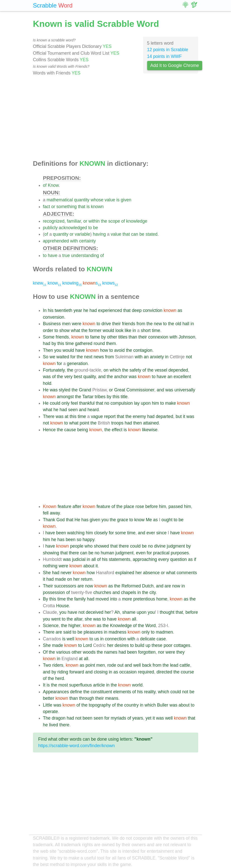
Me (149, 520)
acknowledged (73, 228)
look (119, 330)
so (79, 540)
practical (161, 553)
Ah (117, 612)
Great (120, 390)
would (108, 330)
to (90, 228)
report (110, 416)
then (137, 423)
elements (122, 692)
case (161, 639)
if (195, 559)
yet (148, 718)
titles (123, 337)
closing (101, 672)
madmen (164, 632)
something (66, 207)
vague (97, 416)
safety (135, 370)
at (67, 416)
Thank (49, 520)
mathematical (60, 200)
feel (74, 403)
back (147, 665)
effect (117, 430)
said (67, 632)
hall (186, 324)
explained (125, 573)
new (158, 324)
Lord (87, 645)
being (82, 430)
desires (122, 645)
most (63, 685)
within (94, 221)
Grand (85, 390)
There (49, 416)
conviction (153, 310)
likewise (150, 430)
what (75, 330)
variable (83, 234)
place (129, 506)
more (127, 599)
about (89, 566)
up (148, 645)
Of (45, 652)
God (60, 520)
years (138, 718)
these (157, 645)
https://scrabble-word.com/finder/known (77, 746)
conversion (54, 317)
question (179, 559)
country (131, 705)
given (126, 200)
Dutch (148, 586)
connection (115, 639)
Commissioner (140, 390)
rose (140, 506)
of (45, 185)
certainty (87, 241)
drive (106, 324)
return (87, 579)
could (55, 403)
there (124, 546)
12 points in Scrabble (168, 50)
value (110, 200)
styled (65, 390)
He (46, 390)
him (155, 403)
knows (110, 283)
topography (100, 705)
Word (150, 626)
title (124, 397)
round (99, 343)
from (141, 324)
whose (97, 200)
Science (51, 626)
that (81, 207)
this (61, 343)
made (60, 579)
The (47, 718)
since (161, 533)
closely (101, 533)
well (70, 639)
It (44, 685)
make (171, 403)
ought (167, 520)
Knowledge (121, 626)
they (181, 652)
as (180, 310)
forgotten (147, 652)
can (135, 234)
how (104, 350)
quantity (82, 200)
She (47, 573)
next (88, 357)
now (89, 586)
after (77, 506)
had (93, 310)
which (115, 370)
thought (167, 612)
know (54, 283)
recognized (54, 221)
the (104, 221)
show (64, 330)
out (120, 665)
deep (137, 310)
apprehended (56, 241)
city (153, 592)
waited (63, 357)
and (102, 377)
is (118, 200)
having (99, 234)
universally (185, 390)
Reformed (131, 586)
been (61, 533)
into (114, 599)
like (128, 330)
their (116, 324)
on (106, 370)
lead (174, 665)
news (99, 357)
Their (48, 586)
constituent (101, 692)
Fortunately (54, 370)
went (56, 619)
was (47, 377)
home (162, 599)
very (68, 377)
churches (102, 592)
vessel (161, 370)
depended (178, 370)
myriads (119, 718)
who (89, 546)
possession (54, 592)
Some (49, 337)
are (80, 586)
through (87, 698)
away (55, 513)
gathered (84, 343)
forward (77, 672)
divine (160, 546)
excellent (182, 377)
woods (89, 652)
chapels (129, 592)
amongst (65, 397)
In (45, 310)
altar (78, 619)
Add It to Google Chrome (175, 65)
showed (101, 546)
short (146, 330)
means (112, 698)
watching (76, 533)
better (49, 698)
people (77, 546)
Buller (163, 705)
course (187, 672)
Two (47, 665)
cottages (182, 645)
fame (95, 337)
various (63, 652)
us (97, 639)
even (141, 553)
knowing (72, 283)
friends (129, 324)
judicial (79, 559)
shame (129, 612)
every (164, 559)
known (97, 207)
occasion (128, 672)
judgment (176, 546)
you (58, 350)
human (107, 553)
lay (137, 403)
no (107, 403)
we (52, 357)
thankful (87, 403)
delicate (148, 639)
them (111, 343)
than (133, 337)
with (74, 241)
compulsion (122, 403)
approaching (145, 559)
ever (151, 533)
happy (88, 540)
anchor (121, 377)
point (84, 423)
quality (90, 377)
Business (52, 324)
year (78, 310)
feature (64, 506)
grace (123, 520)
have (53, 255)
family (80, 599)
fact (47, 207)
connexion (158, 337)
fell (46, 513)
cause (70, 430)
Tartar (88, 397)
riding (63, 672)
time (156, 330)
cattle (185, 665)
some (121, 533)
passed (176, 506)
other (112, 337)
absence (152, 573)
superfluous (80, 685)
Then (48, 350)
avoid (119, 350)
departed (164, 416)
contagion (143, 350)
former (95, 330)
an (146, 357)
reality (150, 692)
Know (53, 185)
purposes (180, 553)
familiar (74, 221)
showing (51, 553)
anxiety (157, 357)
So (46, 357)
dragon (59, 718)
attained (151, 423)
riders (58, 665)
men (66, 324)
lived (54, 725)
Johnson (187, 337)
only (66, 403)
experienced (110, 310)
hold (47, 383)
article (99, 685)
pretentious (144, 599)
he (86, 310)
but (179, 416)
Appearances (56, 692)
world (137, 685)
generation (77, 364)
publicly (50, 228)
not (189, 357)
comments (187, 573)
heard (93, 410)
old (178, 324)
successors (65, 586)
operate (51, 712)
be (96, 228)
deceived (95, 612)
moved (102, 599)
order (48, 330)
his (51, 310)
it (184, 416)
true (66, 255)
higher (74, 626)
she (88, 619)
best (78, 377)
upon (146, 403)
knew (40, 283)
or (53, 207)
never (66, 573)
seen (73, 410)
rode (112, 665)
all (94, 559)
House (62, 606)
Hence (49, 430)
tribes (100, 397)
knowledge (137, 221)
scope (114, 221)
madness (118, 632)
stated (151, 234)
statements (120, 559)
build (140, 645)
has (85, 520)
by (103, 337)
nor (161, 652)
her (139, 573)
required (146, 672)
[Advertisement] (116, 118)
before (151, 506)
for (73, 357)
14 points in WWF (165, 56)
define (76, 692)
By (46, 599)
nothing (50, 566)
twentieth (63, 310)
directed (164, 672)
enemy (140, 416)
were (77, 324)
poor (168, 645)
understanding (85, 255)
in (192, 324)
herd (59, 678)
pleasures (93, 632)
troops (117, 423)
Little (48, 705)
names (111, 652)
